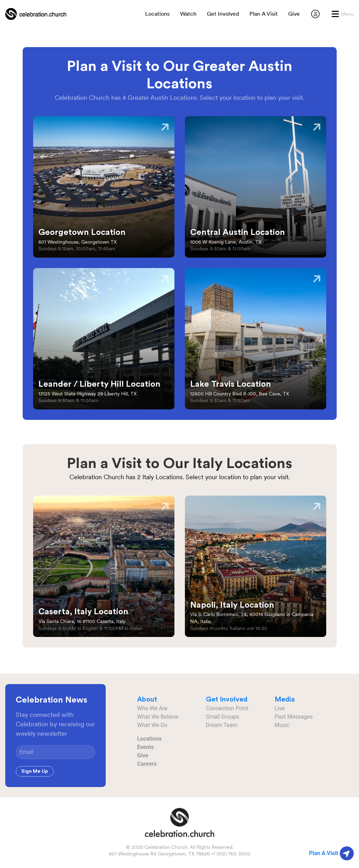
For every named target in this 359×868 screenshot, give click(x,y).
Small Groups (222, 717)
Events (145, 747)
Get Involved (223, 14)
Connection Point (227, 708)
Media (285, 699)
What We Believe (158, 717)
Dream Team (222, 725)
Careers (147, 764)
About (147, 699)
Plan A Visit (264, 14)
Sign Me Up (35, 771)
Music (282, 725)
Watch (188, 14)
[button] (342, 14)
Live (280, 708)
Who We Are (152, 708)
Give (294, 14)
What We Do (152, 725)
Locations (149, 739)
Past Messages (294, 717)
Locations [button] (157, 14)
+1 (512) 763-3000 (231, 854)
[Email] (55, 752)
